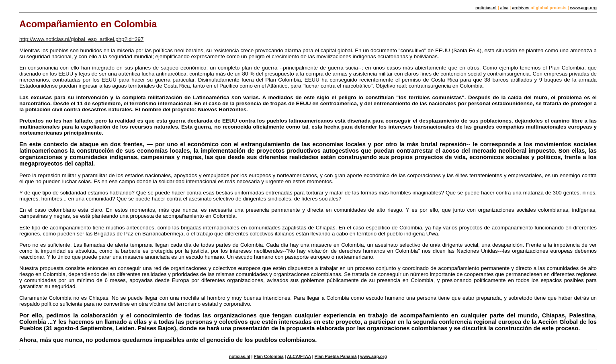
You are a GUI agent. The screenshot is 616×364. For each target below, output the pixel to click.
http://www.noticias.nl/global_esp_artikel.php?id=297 (81, 39)
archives (521, 8)
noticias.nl (486, 8)
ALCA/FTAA (299, 356)
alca (504, 8)
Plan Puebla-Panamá (336, 356)
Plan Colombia (269, 356)
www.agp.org (583, 8)
